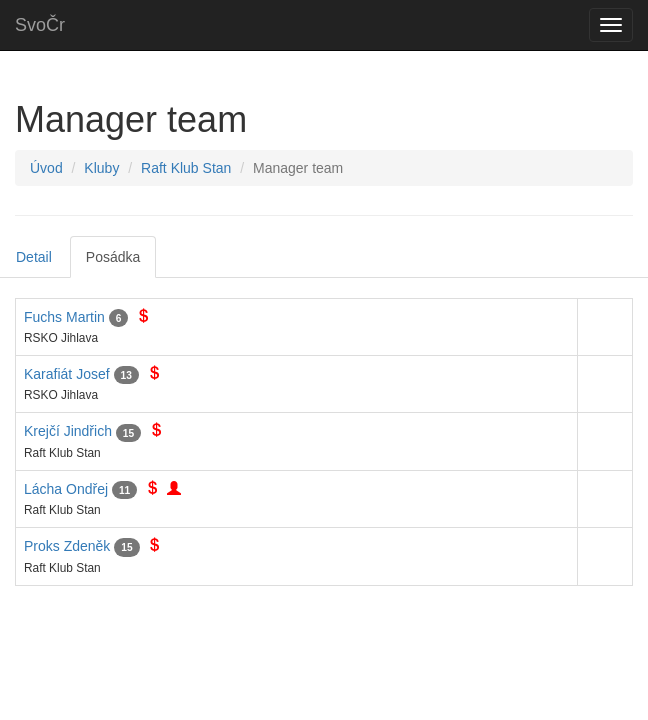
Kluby (101, 168)
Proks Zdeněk (67, 546)
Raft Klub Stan (186, 168)
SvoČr (40, 25)
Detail (34, 257)
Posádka (113, 257)
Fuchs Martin (64, 317)
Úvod (46, 168)
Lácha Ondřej (66, 489)
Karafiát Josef (67, 374)
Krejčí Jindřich (68, 431)
